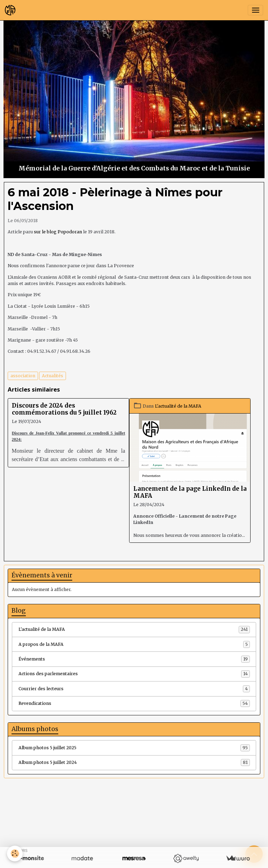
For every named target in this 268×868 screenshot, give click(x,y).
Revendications (134, 703)
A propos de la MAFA (134, 644)
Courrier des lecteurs (134, 689)
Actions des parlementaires (134, 674)
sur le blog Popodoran (58, 232)
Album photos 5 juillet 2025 (134, 748)
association (23, 376)
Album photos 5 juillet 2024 (134, 763)
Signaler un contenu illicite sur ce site (177, 833)
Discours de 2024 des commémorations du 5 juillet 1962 (64, 409)
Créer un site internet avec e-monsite (91, 833)
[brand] (11, 10)
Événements (134, 659)
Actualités (53, 376)
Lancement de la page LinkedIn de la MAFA (190, 492)
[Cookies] (15, 854)
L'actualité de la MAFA (178, 406)
